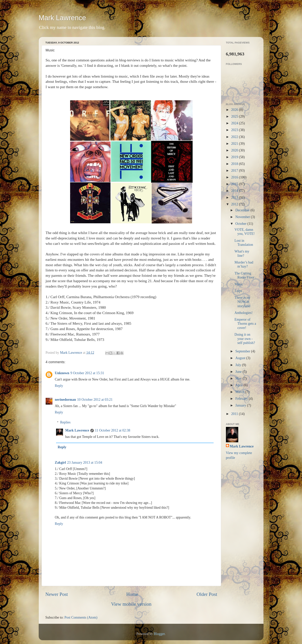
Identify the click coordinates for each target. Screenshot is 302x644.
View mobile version (131, 604)
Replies (65, 422)
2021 (235, 144)
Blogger (159, 634)
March (240, 392)
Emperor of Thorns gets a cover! (245, 324)
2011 (235, 414)
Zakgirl (60, 463)
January (241, 405)
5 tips (238, 291)
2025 (235, 116)
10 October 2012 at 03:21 (95, 400)
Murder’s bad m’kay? (244, 264)
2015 (235, 184)
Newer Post (57, 594)
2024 (235, 123)
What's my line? (242, 253)
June (239, 372)
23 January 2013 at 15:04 (85, 463)
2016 (235, 177)
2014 (235, 191)
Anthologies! (243, 313)
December (243, 210)
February (242, 399)
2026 (235, 110)
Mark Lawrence (62, 18)
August (241, 358)
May (239, 378)
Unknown (62, 373)
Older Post (207, 594)
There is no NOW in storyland (242, 302)
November (243, 217)
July (239, 365)
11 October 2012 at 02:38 (113, 430)
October (241, 224)
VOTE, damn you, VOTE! (245, 232)
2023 (235, 130)
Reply (59, 386)
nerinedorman (65, 400)
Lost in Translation (244, 243)
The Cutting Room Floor (244, 275)
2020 (235, 150)
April (240, 385)
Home (132, 594)
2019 (235, 157)
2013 (235, 197)
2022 (235, 137)
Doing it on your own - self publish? (245, 339)
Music (239, 284)
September (243, 351)
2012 (235, 204)
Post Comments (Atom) (81, 617)
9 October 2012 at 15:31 (87, 373)
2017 (235, 171)
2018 (235, 164)
